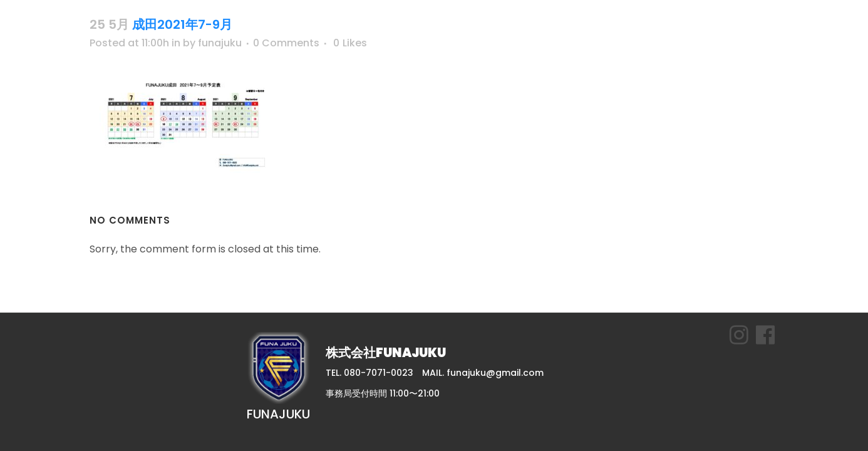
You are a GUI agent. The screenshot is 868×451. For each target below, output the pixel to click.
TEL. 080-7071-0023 (369, 373)
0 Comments (286, 43)
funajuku (220, 43)
